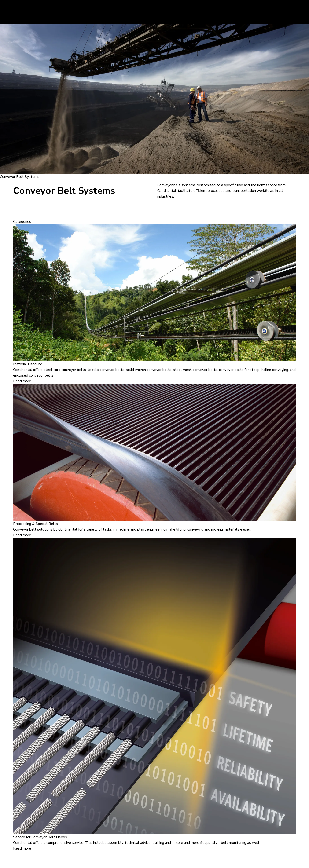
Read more (22, 381)
